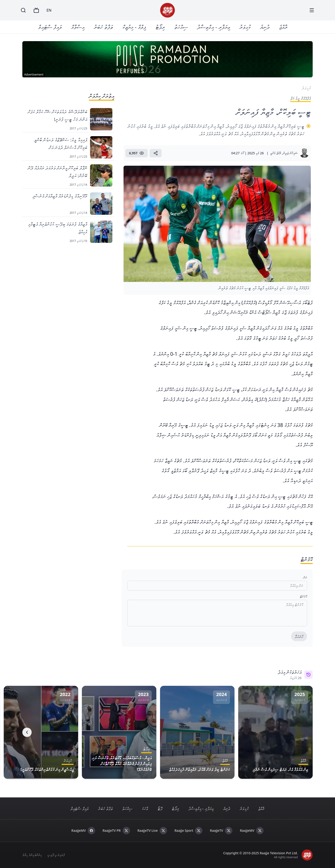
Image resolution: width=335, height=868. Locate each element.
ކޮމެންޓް (303, 596)
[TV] (36, 10)
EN (49, 10)
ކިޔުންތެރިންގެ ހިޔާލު (32, 855)
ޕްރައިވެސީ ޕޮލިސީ (56, 855)
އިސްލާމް (78, 27)
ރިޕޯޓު (160, 27)
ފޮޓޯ (160, 809)
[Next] (27, 732)
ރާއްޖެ (283, 27)
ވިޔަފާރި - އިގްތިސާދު (214, 27)
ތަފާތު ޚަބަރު (103, 27)
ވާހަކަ (145, 809)
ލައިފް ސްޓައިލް (50, 27)
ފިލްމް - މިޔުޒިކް (134, 27)
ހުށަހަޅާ (299, 637)
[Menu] (312, 10)
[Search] (23, 10)
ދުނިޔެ (265, 27)
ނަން (305, 577)
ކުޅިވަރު (245, 27)
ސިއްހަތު (181, 27)
